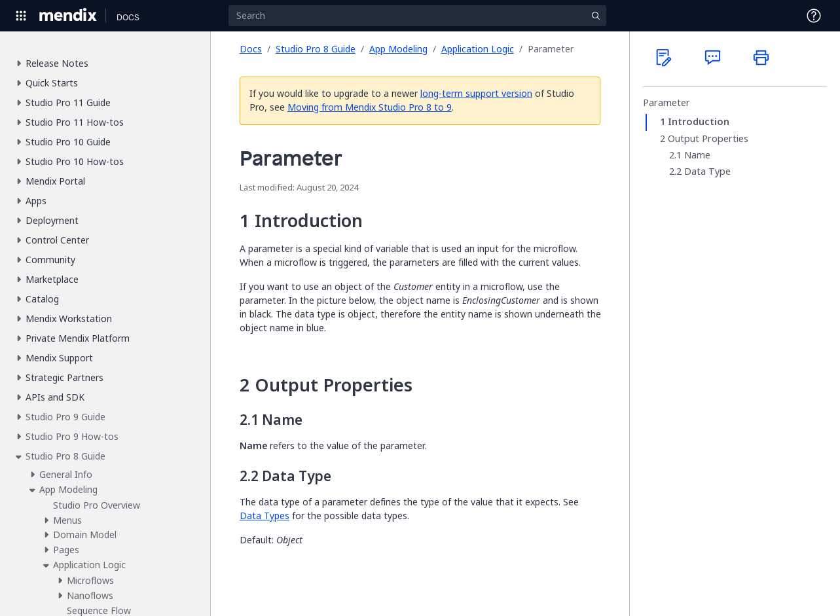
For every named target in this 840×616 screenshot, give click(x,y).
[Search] (417, 16)
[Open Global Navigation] (21, 16)
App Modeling (398, 49)
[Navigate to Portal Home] (68, 16)
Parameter (667, 103)
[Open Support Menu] (814, 16)
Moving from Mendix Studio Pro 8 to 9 (370, 107)
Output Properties (708, 139)
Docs (251, 49)
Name (697, 155)
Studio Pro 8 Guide (316, 49)
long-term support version (476, 93)
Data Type (707, 172)
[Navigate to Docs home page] (128, 16)
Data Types (265, 516)
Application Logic (478, 49)
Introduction (699, 122)
